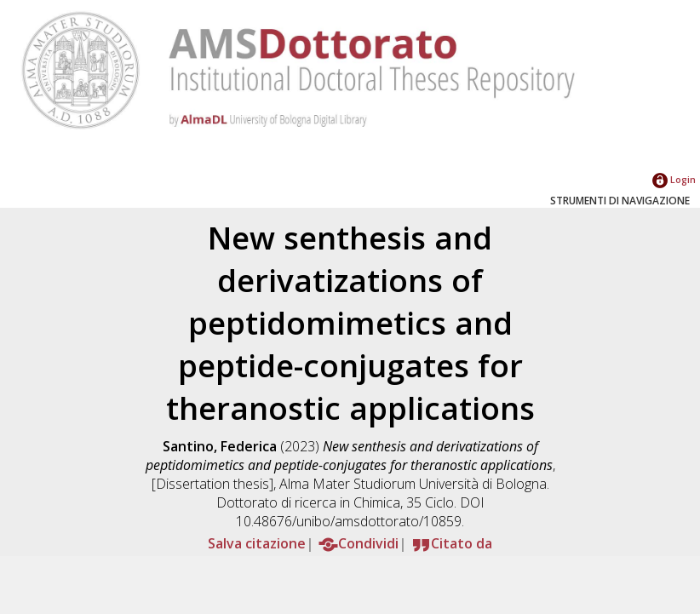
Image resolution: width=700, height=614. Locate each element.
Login (674, 179)
